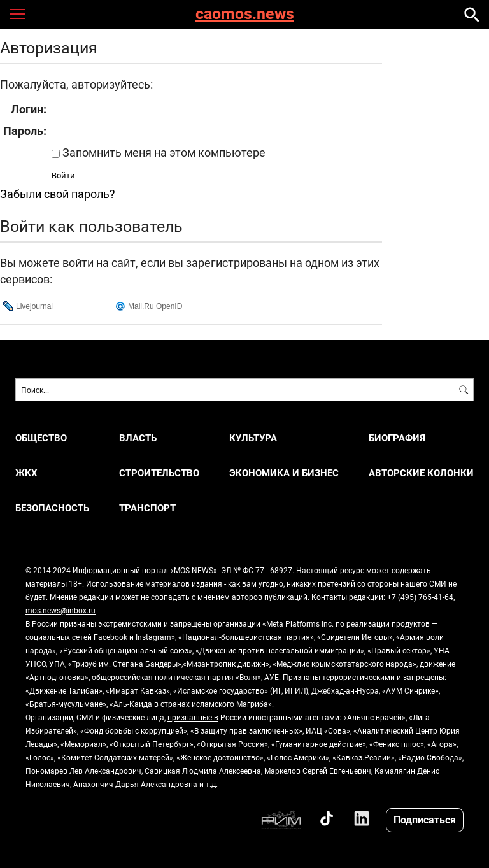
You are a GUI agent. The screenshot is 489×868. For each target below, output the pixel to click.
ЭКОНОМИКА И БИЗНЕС (284, 473)
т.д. (212, 784)
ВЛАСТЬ (138, 438)
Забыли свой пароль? (58, 194)
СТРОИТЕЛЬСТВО (159, 473)
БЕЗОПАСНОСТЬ (52, 508)
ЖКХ (26, 473)
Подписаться (425, 819)
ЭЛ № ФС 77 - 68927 (257, 570)
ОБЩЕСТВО (41, 438)
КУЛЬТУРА (253, 438)
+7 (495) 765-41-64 (420, 597)
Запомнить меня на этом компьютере (163, 152)
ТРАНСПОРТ (147, 508)
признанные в (193, 717)
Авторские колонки (421, 473)
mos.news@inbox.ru (60, 610)
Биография (397, 438)
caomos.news (245, 14)
